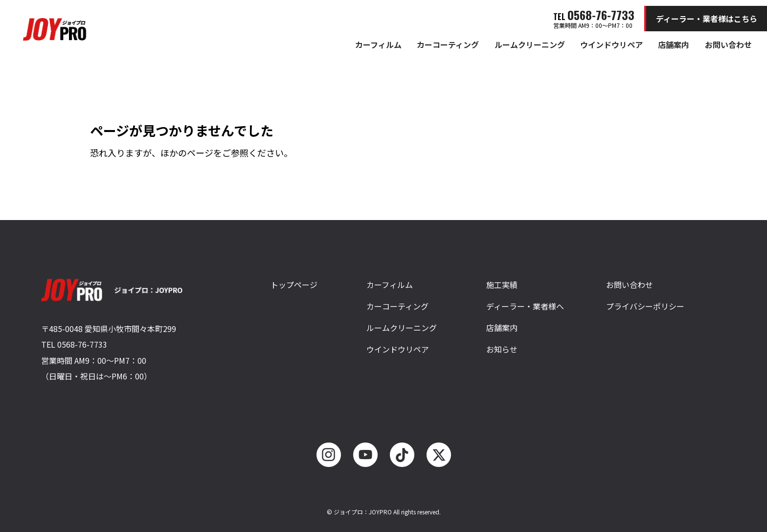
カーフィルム (378, 44)
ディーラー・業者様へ (525, 306)
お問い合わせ (728, 44)
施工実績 (502, 285)
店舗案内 (674, 44)
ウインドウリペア (611, 44)
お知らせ (502, 349)
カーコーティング (448, 44)
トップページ (294, 285)
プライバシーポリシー (645, 306)
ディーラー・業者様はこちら (707, 19)
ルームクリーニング (530, 44)
